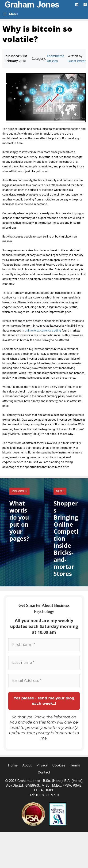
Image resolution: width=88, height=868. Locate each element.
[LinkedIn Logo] (77, 5)
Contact (44, 772)
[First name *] (44, 645)
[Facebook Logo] (85, 5)
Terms (75, 765)
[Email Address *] (44, 681)
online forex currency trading (43, 331)
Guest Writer (77, 61)
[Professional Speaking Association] (34, 825)
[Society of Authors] (58, 825)
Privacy (42, 765)
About (27, 765)
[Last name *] (44, 663)
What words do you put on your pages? (19, 521)
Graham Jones (32, 5)
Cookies (59, 765)
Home (13, 765)
